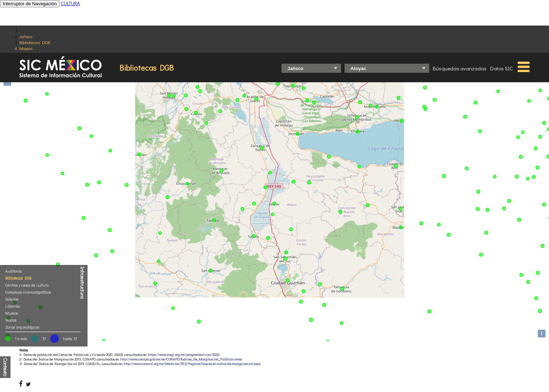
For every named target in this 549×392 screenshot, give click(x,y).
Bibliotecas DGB (35, 42)
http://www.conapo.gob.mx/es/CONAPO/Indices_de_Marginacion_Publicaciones (181, 359)
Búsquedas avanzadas (460, 68)
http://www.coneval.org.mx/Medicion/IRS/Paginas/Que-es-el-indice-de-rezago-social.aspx (192, 364)
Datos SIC (502, 68)
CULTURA (70, 3)
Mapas (26, 48)
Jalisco (26, 36)
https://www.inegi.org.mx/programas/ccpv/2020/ (184, 355)
